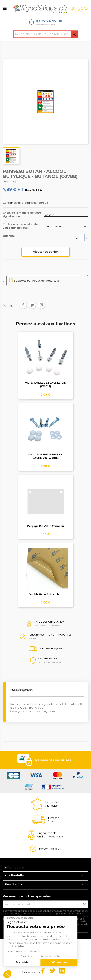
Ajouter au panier (45, 252)
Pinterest (41, 305)
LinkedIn (62, 971)
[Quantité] (82, 238)
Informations (14, 867)
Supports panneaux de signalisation (38, 281)
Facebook (43, 971)
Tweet (32, 305)
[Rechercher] (46, 34)
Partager (23, 305)
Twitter (53, 971)
